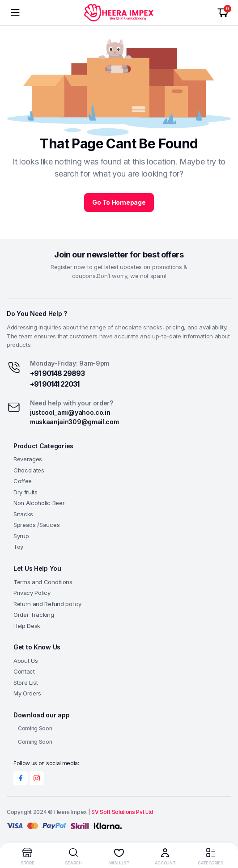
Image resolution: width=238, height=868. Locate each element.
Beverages (28, 459)
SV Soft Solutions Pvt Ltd (122, 812)
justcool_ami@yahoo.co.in (70, 412)
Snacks (23, 514)
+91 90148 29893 (57, 373)
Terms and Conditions (43, 582)
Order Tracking (34, 615)
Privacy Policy (32, 593)
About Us (25, 661)
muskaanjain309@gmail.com (74, 422)
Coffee (23, 481)
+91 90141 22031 (55, 384)
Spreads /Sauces (36, 525)
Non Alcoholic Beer (39, 503)
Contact (24, 671)
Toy (18, 547)
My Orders (27, 693)
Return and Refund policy (47, 604)
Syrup (21, 536)
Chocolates (29, 470)
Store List (26, 683)
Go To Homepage (119, 202)
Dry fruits (25, 492)
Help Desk (27, 626)
